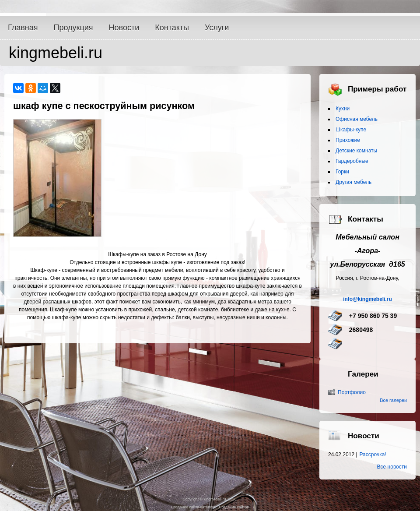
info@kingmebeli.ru (367, 299)
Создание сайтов (234, 507)
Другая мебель (353, 182)
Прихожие (348, 140)
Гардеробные (352, 161)
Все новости (392, 467)
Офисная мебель (357, 119)
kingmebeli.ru (56, 53)
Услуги (217, 28)
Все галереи (393, 400)
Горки (342, 172)
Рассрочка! (373, 455)
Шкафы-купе (351, 130)
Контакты (172, 28)
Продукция (73, 28)
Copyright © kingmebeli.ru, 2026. (210, 499)
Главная (23, 28)
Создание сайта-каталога (193, 507)
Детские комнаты (356, 151)
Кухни (343, 109)
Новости (124, 28)
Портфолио (352, 392)
